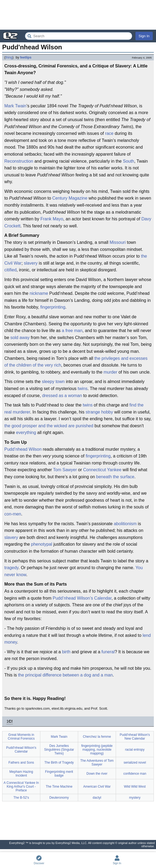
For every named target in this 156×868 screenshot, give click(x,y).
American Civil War (97, 787)
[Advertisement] (78, 15)
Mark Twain (15, 106)
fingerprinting (53, 307)
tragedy (11, 568)
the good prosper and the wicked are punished (49, 426)
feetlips (26, 57)
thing (9, 57)
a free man (72, 331)
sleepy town (53, 382)
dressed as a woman (62, 396)
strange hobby (99, 412)
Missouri (118, 242)
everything (26, 433)
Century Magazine (70, 198)
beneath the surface (115, 477)
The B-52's (21, 798)
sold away (20, 338)
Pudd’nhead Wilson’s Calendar (82, 598)
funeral (108, 652)
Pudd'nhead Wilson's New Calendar (135, 737)
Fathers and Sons (21, 763)
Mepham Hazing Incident (21, 774)
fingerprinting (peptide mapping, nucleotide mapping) (97, 750)
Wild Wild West (135, 787)
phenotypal (42, 544)
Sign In (144, 36)
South (128, 161)
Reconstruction (19, 161)
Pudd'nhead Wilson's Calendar (21, 750)
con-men (13, 514)
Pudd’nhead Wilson (23, 449)
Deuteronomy (59, 798)
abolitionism (125, 524)
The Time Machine (59, 787)
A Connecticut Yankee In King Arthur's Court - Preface (21, 787)
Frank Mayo (52, 219)
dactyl (97, 798)
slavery (31, 263)
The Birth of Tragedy (59, 763)
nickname (39, 293)
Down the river (97, 774)
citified (10, 270)
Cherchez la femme (97, 737)
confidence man (135, 774)
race (109, 133)
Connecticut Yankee (102, 470)
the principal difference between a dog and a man (65, 675)
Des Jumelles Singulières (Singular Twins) (59, 750)
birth (66, 652)
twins (82, 389)
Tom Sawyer (65, 470)
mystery (135, 798)
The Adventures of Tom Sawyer (97, 763)
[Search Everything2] (79, 36)
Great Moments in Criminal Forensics (21, 737)
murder (110, 372)
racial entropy (135, 750)
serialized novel (135, 763)
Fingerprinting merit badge (59, 774)
